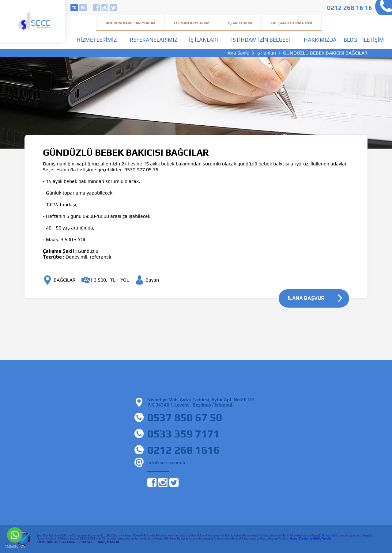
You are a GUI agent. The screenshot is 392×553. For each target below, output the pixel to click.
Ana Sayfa (239, 53)
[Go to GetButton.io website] (15, 547)
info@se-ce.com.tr (167, 462)
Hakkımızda (320, 40)
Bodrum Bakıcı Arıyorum (130, 23)
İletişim (373, 40)
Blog (350, 40)
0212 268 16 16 (350, 8)
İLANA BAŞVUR (306, 298)
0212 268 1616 (183, 450)
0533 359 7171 (183, 434)
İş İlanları (204, 40)
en (83, 8)
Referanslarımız (154, 40)
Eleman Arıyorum (192, 23)
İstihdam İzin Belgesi (261, 40)
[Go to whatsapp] (15, 535)
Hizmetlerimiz (97, 40)
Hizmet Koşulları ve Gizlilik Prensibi (310, 539)
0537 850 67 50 (185, 417)
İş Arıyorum (240, 23)
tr (74, 8)
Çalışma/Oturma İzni (291, 23)
